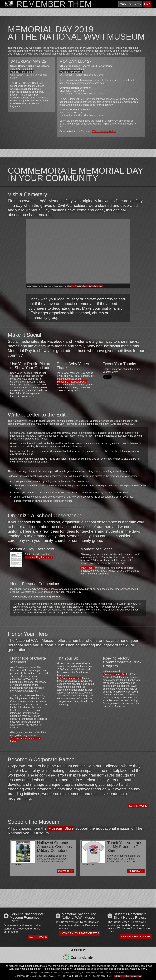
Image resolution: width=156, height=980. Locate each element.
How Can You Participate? (80, 933)
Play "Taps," (88, 568)
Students (137, 11)
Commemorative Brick (115, 674)
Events (130, 4)
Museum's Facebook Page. (72, 382)
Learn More (138, 806)
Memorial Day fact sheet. (39, 557)
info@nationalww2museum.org (128, 976)
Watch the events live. (104, 131)
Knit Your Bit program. (69, 678)
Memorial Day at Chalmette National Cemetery (85, 286)
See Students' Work (136, 936)
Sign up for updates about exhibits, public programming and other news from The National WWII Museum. (79, 973)
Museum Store (61, 828)
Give (147, 4)
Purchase (66, 871)
